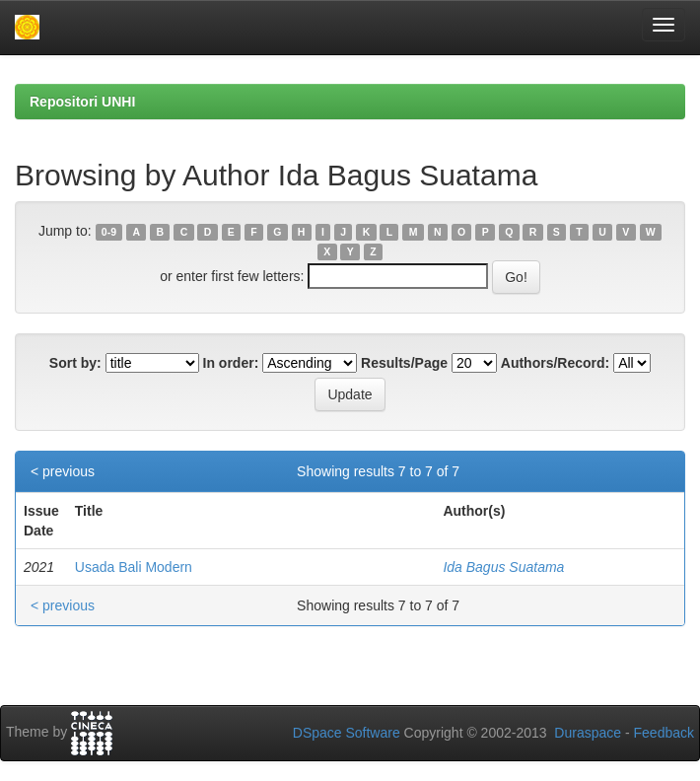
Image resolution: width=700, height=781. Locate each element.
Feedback (664, 733)
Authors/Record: (555, 363)
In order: (231, 363)
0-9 (109, 232)
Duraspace (588, 733)
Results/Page (404, 363)
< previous (63, 471)
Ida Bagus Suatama (503, 567)
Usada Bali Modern (134, 567)
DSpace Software (347, 733)
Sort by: (75, 363)
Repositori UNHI (82, 102)
